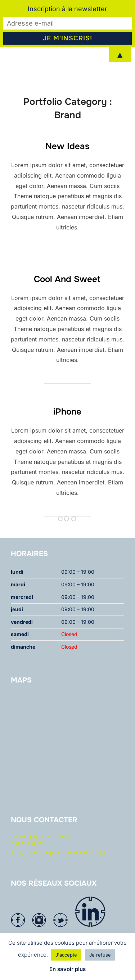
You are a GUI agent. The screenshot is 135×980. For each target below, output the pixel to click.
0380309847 (27, 860)
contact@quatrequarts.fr (40, 851)
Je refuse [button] (100, 955)
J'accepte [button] (66, 955)
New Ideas (67, 162)
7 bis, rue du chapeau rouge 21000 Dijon (59, 867)
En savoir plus (67, 969)
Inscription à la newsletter (67, 9)
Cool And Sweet (67, 294)
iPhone (67, 427)
